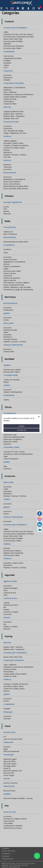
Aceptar (22, 228)
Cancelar (21, 232)
